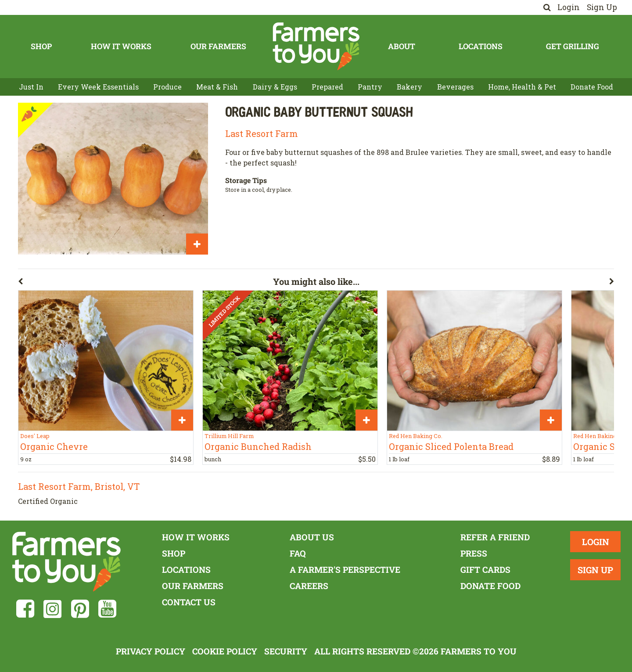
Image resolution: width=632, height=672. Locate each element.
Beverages (455, 87)
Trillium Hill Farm (229, 436)
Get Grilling (573, 46)
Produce (167, 87)
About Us (312, 537)
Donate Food (592, 87)
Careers (309, 586)
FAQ (298, 553)
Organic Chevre (54, 446)
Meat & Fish (217, 87)
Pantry (370, 87)
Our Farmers (218, 46)
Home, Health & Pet (522, 87)
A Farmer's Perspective (345, 570)
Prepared (327, 87)
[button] (145, 283)
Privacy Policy (151, 651)
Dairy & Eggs (275, 87)
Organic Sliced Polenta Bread (451, 446)
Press (474, 553)
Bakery (409, 87)
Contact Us (189, 602)
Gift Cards (485, 570)
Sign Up (602, 7)
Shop (41, 46)
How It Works (121, 46)
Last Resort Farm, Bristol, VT (79, 486)
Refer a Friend (495, 537)
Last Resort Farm (262, 133)
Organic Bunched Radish (258, 446)
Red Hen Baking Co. (416, 436)
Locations (481, 46)
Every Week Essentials (98, 87)
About (402, 46)
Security (286, 651)
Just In (31, 87)
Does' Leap (35, 436)
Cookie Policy (225, 651)
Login (569, 7)
